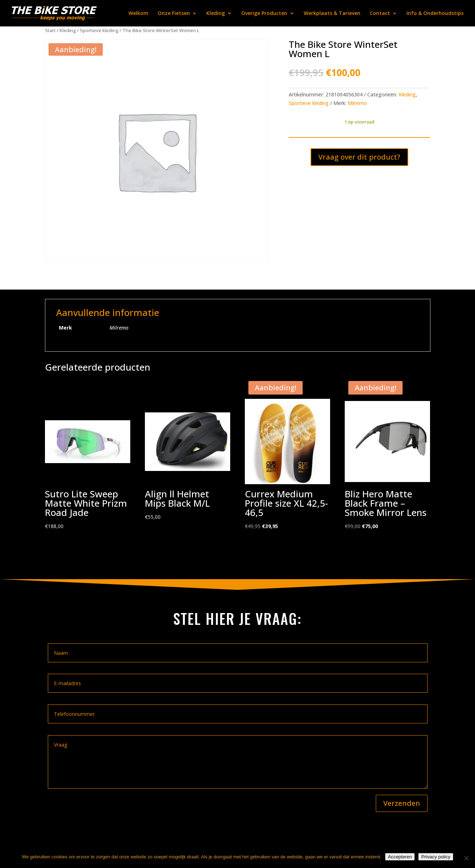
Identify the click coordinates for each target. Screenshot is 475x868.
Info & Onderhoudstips (435, 14)
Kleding (216, 14)
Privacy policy (436, 857)
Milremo (357, 103)
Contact (380, 14)
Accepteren (400, 857)
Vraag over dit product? (359, 157)
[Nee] (466, 858)
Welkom (138, 14)
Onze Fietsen (174, 14)
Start (50, 30)
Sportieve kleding (99, 30)
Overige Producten (264, 14)
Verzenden (402, 803)
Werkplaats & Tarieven (332, 14)
